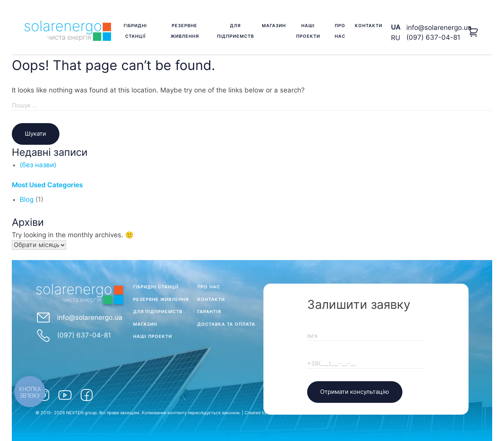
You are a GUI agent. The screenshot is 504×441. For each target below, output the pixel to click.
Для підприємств (235, 31)
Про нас (340, 31)
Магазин (274, 26)
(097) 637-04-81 (433, 37)
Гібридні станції (135, 31)
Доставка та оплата (226, 324)
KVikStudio (279, 413)
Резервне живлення (185, 31)
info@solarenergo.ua (439, 28)
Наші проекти (308, 31)
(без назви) (38, 165)
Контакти (369, 26)
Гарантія (209, 312)
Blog (27, 199)
